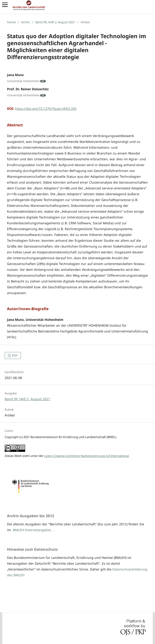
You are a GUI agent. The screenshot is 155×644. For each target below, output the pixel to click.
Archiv (26, 22)
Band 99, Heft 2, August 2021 (55, 22)
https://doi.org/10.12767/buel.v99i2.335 (46, 109)
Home (11, 22)
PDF (14, 356)
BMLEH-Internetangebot (32, 530)
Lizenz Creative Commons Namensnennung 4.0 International (86, 456)
